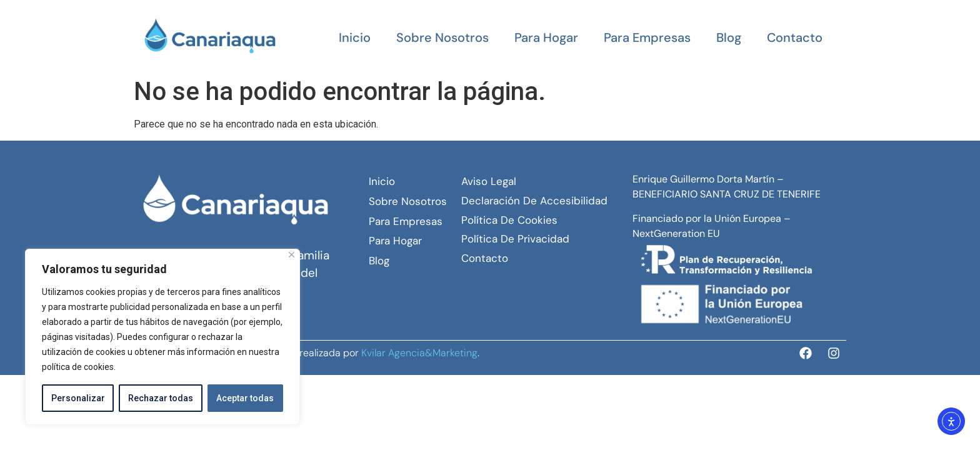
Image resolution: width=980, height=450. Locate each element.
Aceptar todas (245, 398)
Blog (729, 37)
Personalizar (78, 398)
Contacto (795, 37)
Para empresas (647, 37)
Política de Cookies (509, 220)
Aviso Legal (489, 181)
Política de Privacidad (515, 239)
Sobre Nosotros (442, 37)
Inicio (355, 37)
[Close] (292, 255)
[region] (162, 337)
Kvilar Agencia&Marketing (419, 353)
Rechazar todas (161, 398)
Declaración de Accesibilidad (534, 201)
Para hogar (546, 37)
